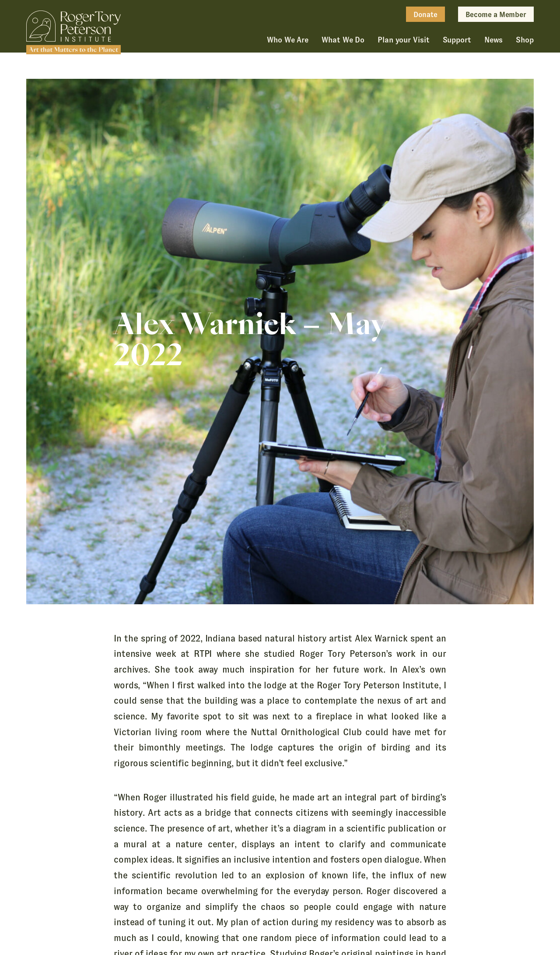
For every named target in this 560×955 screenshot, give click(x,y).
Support (457, 40)
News (494, 40)
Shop (525, 40)
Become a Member (496, 15)
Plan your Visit (403, 40)
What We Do (343, 40)
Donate (425, 15)
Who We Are (288, 40)
